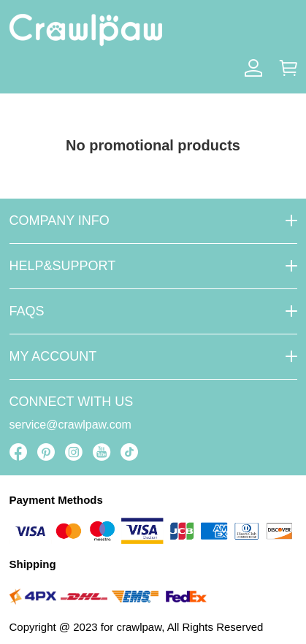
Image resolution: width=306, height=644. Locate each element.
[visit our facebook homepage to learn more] (18, 452)
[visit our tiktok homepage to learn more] (129, 452)
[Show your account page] (253, 68)
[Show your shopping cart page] (288, 68)
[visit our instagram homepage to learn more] (74, 452)
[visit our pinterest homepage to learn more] (46, 452)
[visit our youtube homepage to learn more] (102, 452)
